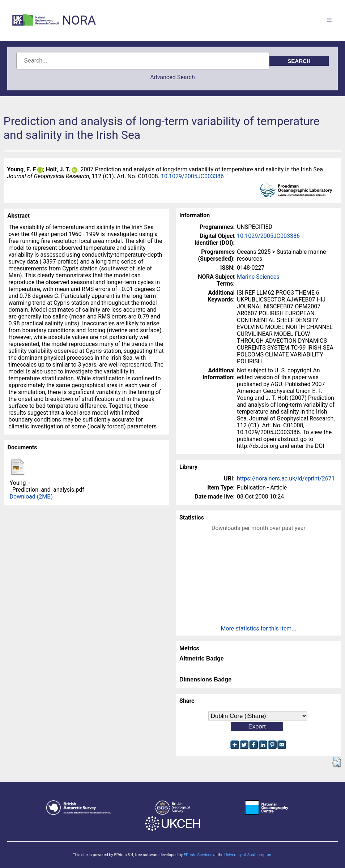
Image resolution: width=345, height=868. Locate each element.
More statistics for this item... (258, 628)
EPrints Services (198, 855)
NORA (79, 20)
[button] (337, 762)
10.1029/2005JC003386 (192, 176)
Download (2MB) (31, 497)
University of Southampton (248, 855)
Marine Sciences (258, 277)
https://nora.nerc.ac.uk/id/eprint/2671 (286, 478)
